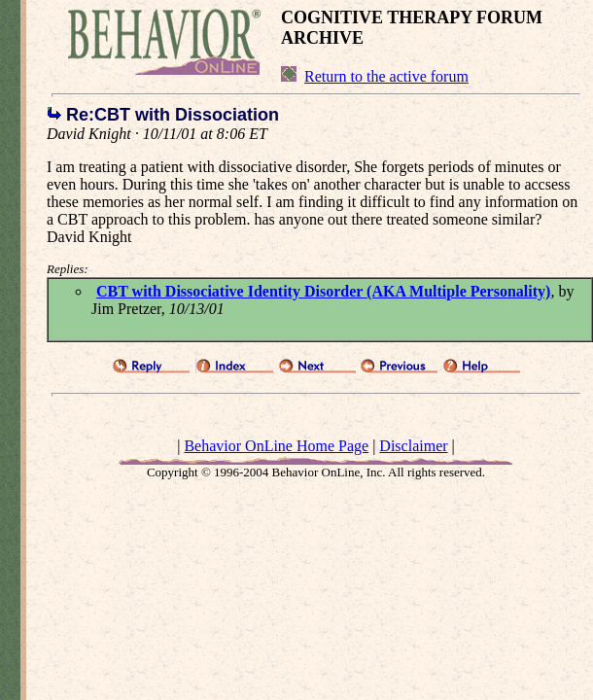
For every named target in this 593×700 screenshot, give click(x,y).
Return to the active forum (386, 76)
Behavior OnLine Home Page (276, 446)
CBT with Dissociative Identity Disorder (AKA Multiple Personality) (323, 291)
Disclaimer (413, 446)
